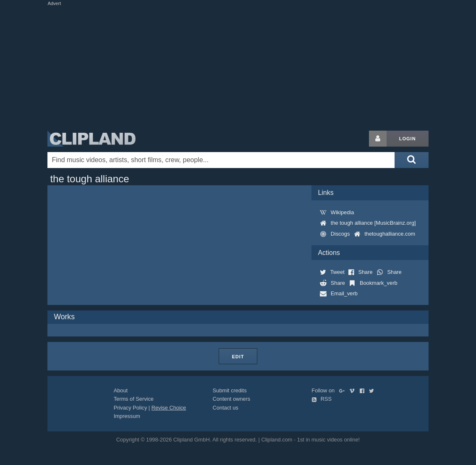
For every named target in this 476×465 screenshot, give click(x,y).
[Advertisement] (251, 66)
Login (408, 139)
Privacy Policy (131, 408)
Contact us (226, 408)
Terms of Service (134, 399)
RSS (322, 399)
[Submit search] (411, 160)
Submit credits (230, 390)
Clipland (92, 139)
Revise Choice (169, 408)
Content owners (232, 399)
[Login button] (378, 139)
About (121, 390)
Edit (238, 357)
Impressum (127, 416)
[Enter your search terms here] (221, 160)
